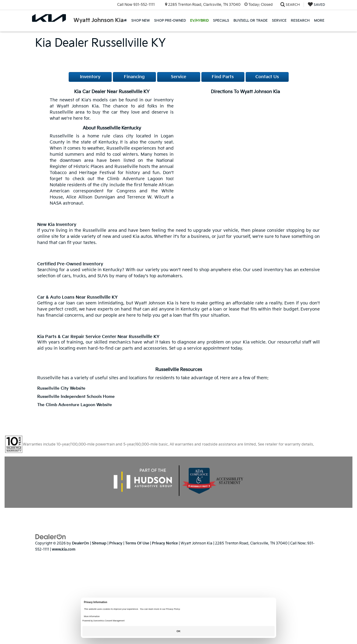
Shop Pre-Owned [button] (170, 21)
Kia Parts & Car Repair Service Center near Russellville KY (98, 337)
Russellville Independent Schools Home (76, 397)
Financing (134, 77)
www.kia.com (64, 549)
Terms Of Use (137, 543)
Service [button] (279, 21)
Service (179, 77)
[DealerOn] (51, 537)
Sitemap (99, 543)
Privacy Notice (165, 543)
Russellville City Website (61, 389)
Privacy (116, 543)
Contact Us (267, 77)
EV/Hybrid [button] (199, 21)
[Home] (125, 21)
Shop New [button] (141, 21)
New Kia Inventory (57, 225)
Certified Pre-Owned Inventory (70, 264)
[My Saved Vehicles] (316, 5)
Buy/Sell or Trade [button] (251, 21)
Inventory (90, 77)
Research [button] (300, 21)
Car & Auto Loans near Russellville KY (78, 297)
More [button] (319, 21)
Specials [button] (221, 21)
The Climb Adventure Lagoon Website (75, 405)
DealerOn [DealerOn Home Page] (81, 543)
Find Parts (223, 77)
